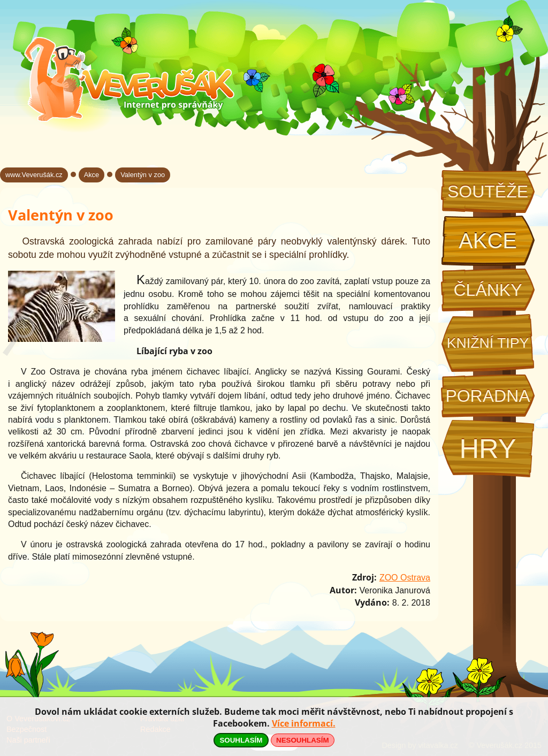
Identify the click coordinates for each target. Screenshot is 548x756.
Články (488, 290)
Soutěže (488, 192)
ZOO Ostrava (405, 578)
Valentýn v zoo (143, 175)
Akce (488, 241)
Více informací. (304, 723)
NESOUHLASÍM (302, 740)
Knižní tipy (488, 343)
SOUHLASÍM (241, 740)
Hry (488, 449)
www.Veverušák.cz (34, 175)
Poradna (488, 396)
